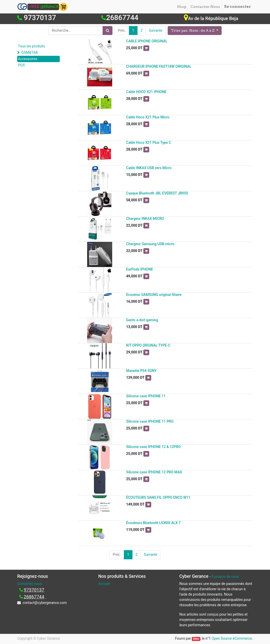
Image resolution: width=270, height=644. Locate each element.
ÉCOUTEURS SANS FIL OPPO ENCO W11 (158, 497)
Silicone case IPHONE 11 (146, 396)
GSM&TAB (29, 52)
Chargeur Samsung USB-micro (150, 244)
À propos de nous (225, 577)
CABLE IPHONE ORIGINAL (147, 41)
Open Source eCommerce (232, 638)
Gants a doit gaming (142, 320)
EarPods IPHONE (140, 269)
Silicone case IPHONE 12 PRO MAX (154, 472)
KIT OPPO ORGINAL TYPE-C (148, 345)
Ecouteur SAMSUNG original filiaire (154, 295)
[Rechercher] (108, 31)
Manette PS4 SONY (141, 371)
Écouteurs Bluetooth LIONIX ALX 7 (153, 523)
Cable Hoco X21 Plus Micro (148, 117)
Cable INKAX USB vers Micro (149, 168)
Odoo (196, 639)
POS (21, 65)
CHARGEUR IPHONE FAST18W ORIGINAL (159, 66)
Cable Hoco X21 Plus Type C (149, 142)
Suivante (156, 30)
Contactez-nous (30, 584)
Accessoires (28, 59)
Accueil (104, 584)
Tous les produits (32, 46)
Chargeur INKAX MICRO (145, 219)
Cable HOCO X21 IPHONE (146, 92)
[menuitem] (182, 7)
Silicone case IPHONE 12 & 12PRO (153, 447)
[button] (195, 31)
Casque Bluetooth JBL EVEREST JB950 (157, 193)
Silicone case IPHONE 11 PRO (150, 421)
